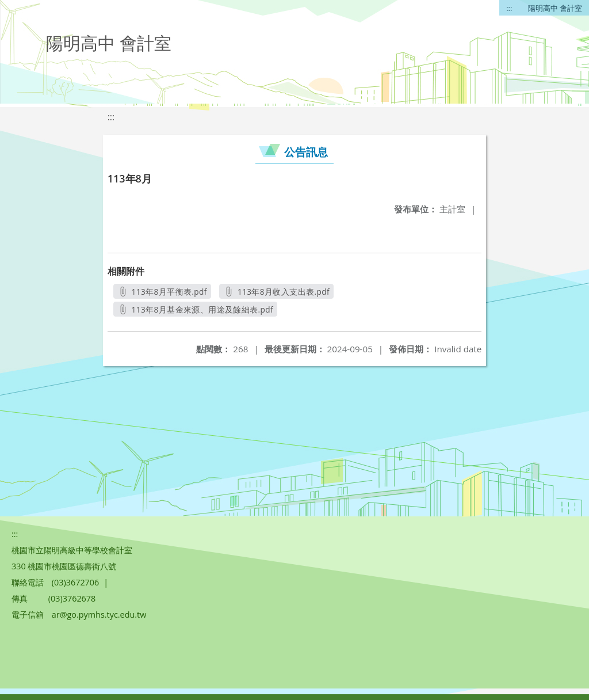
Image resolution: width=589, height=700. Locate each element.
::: (509, 8)
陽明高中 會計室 (555, 8)
